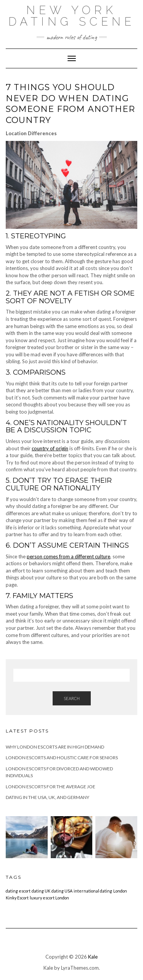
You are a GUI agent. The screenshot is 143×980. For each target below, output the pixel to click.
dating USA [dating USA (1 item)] (62, 891)
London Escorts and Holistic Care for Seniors (62, 758)
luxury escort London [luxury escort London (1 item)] (49, 898)
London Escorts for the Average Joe (51, 787)
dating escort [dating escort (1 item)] (18, 891)
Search (72, 698)
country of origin (50, 448)
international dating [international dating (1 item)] (93, 891)
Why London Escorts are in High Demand (55, 747)
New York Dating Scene (72, 16)
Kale (93, 957)
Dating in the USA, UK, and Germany (47, 797)
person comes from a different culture (68, 556)
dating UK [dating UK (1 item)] (41, 891)
